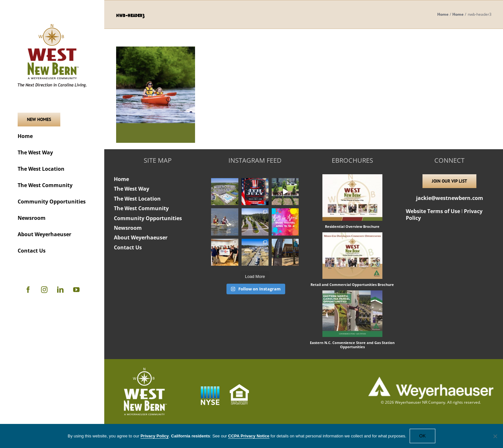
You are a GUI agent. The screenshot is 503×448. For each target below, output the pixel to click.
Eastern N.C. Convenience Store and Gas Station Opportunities (352, 345)
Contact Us (128, 247)
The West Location (137, 199)
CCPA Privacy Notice (249, 436)
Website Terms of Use (433, 211)
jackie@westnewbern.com (450, 198)
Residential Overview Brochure (352, 226)
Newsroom (128, 228)
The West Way (132, 189)
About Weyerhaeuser (141, 237)
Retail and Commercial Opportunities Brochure (352, 284)
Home (121, 179)
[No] (495, 436)
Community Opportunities (148, 218)
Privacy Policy (155, 436)
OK (422, 436)
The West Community (141, 208)
